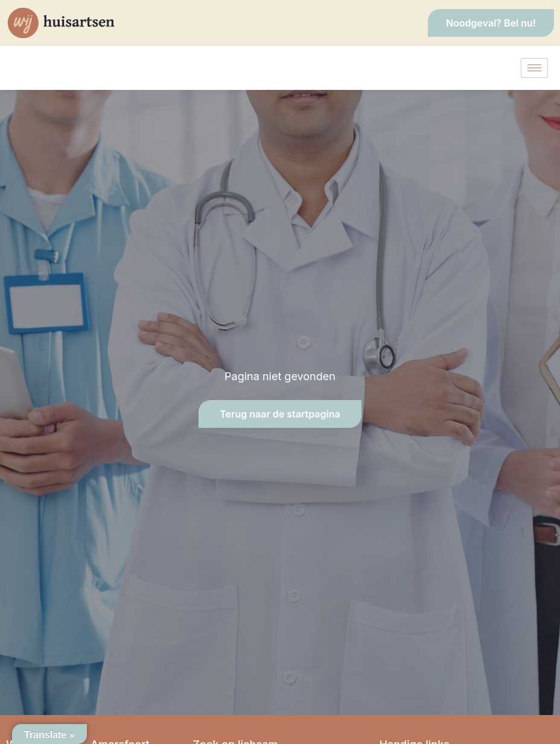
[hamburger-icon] (534, 68)
